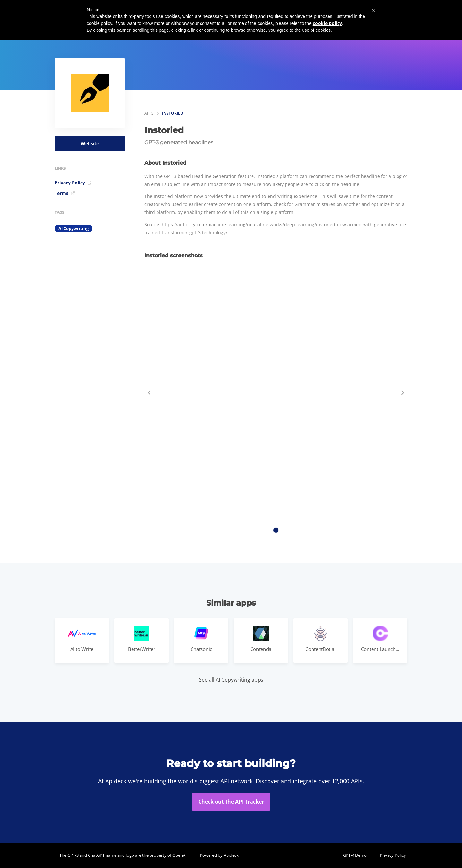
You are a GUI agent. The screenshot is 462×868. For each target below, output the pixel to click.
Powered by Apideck (219, 855)
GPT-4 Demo (355, 855)
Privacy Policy (73, 183)
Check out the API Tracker (231, 802)
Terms (65, 193)
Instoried (173, 113)
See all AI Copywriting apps (231, 680)
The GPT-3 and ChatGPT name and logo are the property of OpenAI (123, 855)
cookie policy (327, 23)
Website (90, 144)
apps (149, 113)
